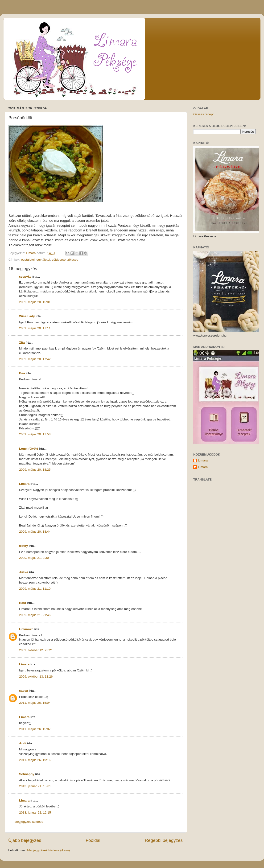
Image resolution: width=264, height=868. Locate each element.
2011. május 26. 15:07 (35, 729)
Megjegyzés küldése (29, 822)
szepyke (25, 277)
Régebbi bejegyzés (164, 840)
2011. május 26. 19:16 (35, 760)
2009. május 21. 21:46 (35, 615)
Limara (24, 484)
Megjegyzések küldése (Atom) (48, 850)
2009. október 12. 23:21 (36, 650)
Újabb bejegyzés (25, 840)
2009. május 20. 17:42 (35, 359)
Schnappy (27, 774)
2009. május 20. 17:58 (35, 434)
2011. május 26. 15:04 (35, 703)
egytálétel (43, 260)
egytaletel (28, 260)
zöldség (73, 260)
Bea (22, 373)
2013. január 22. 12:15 (35, 812)
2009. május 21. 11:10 (35, 589)
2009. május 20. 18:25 (35, 470)
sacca (24, 691)
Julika (24, 572)
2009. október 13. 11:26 (36, 677)
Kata (23, 603)
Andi (23, 743)
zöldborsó (59, 260)
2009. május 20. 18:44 (35, 532)
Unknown (26, 629)
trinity (24, 546)
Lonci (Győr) (29, 449)
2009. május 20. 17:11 (35, 328)
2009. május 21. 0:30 (34, 558)
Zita (22, 343)
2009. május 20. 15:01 (35, 302)
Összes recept (203, 114)
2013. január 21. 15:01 (35, 786)
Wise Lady (27, 316)
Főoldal (93, 840)
